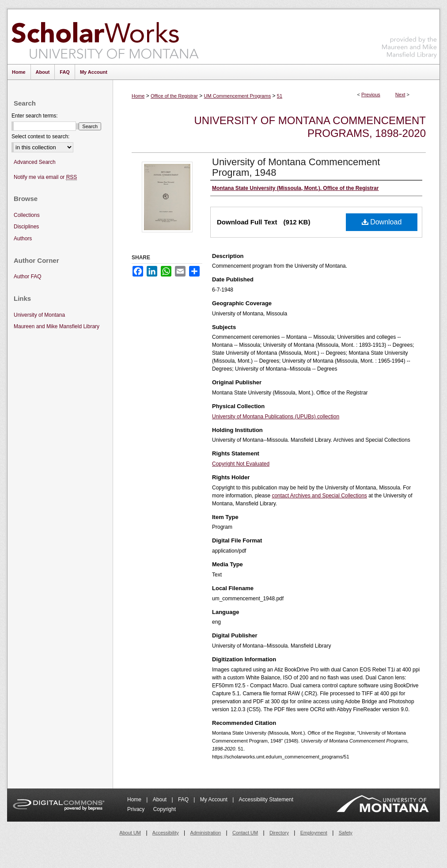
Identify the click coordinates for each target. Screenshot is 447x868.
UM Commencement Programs (238, 96)
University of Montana (39, 315)
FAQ (184, 800)
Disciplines (26, 227)
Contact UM (245, 833)
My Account (214, 800)
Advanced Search (35, 162)
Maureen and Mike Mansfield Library (409, 35)
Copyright (165, 809)
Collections (27, 215)
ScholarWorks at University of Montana (105, 37)
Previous (371, 95)
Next (400, 95)
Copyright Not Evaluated (241, 464)
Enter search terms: (35, 116)
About (161, 800)
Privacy (137, 809)
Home (138, 96)
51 (280, 96)
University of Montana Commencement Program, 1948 (296, 167)
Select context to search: (40, 136)
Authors (23, 239)
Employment (314, 833)
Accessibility (166, 833)
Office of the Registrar (174, 96)
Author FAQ (28, 277)
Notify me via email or (45, 177)
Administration (206, 833)
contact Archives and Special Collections (319, 496)
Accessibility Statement (266, 800)
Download (382, 222)
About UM (130, 833)
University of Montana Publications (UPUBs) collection (276, 417)
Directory (279, 833)
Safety (346, 833)
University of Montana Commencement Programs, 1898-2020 (310, 127)
